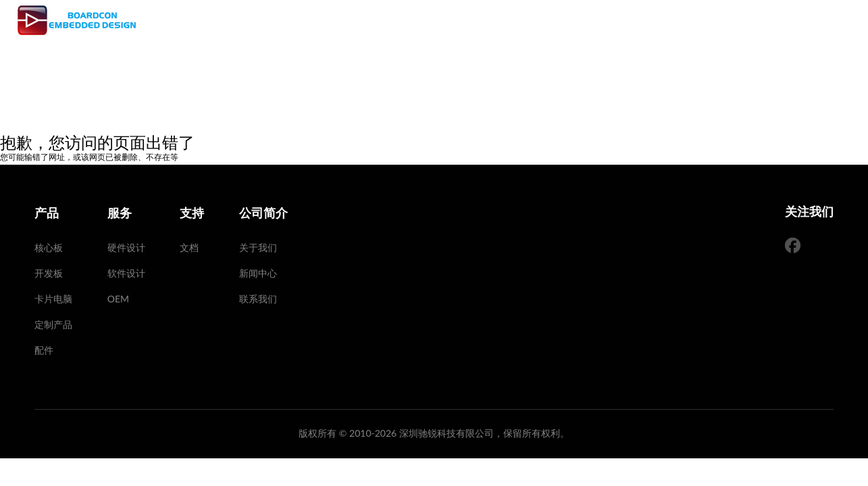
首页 (401, 21)
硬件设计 (126, 247)
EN (754, 20)
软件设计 (126, 273)
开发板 (49, 273)
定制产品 (53, 324)
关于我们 (258, 247)
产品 (442, 21)
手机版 (817, 20)
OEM (118, 299)
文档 (189, 247)
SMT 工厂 (581, 21)
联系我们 (258, 299)
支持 (526, 21)
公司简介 (646, 21)
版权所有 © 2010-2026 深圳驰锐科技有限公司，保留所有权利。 (434, 433)
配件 (44, 350)
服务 (484, 21)
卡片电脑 (53, 299)
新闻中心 (258, 273)
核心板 (49, 247)
